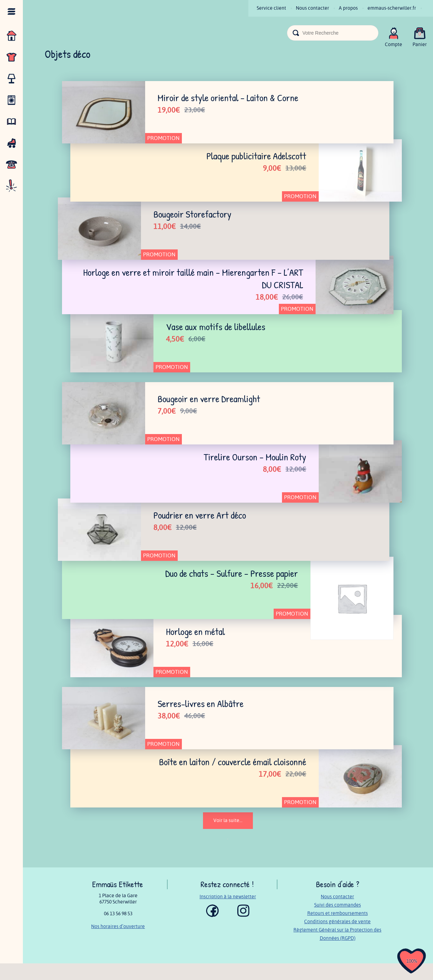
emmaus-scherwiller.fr (392, 8)
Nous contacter (312, 8)
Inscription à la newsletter (228, 913)
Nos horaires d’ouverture (118, 943)
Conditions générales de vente (337, 938)
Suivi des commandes (338, 922)
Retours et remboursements (338, 930)
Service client (271, 8)
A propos (348, 8)
